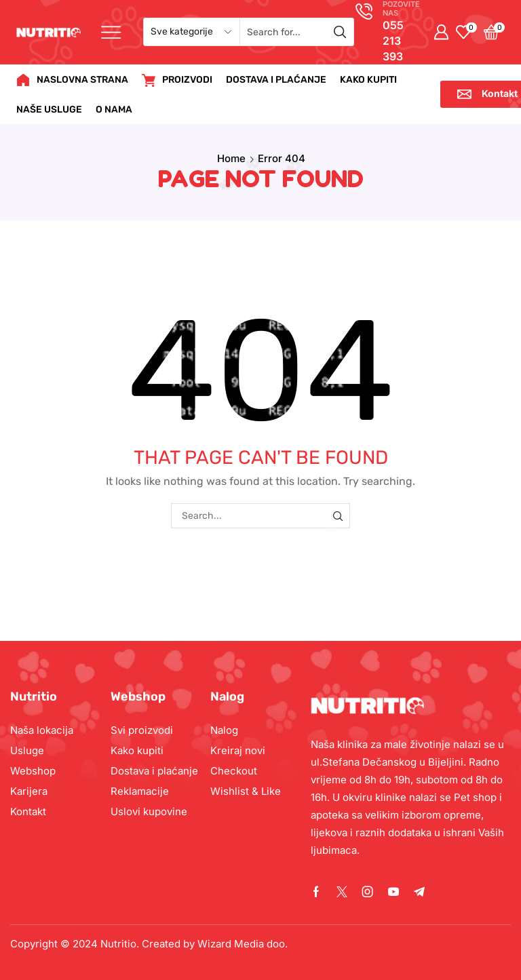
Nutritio (118, 944)
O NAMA (114, 110)
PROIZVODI (177, 80)
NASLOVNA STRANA (72, 80)
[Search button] (340, 32)
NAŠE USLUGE (49, 110)
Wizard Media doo (241, 944)
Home (231, 158)
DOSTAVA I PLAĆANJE (276, 80)
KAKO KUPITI (368, 80)
